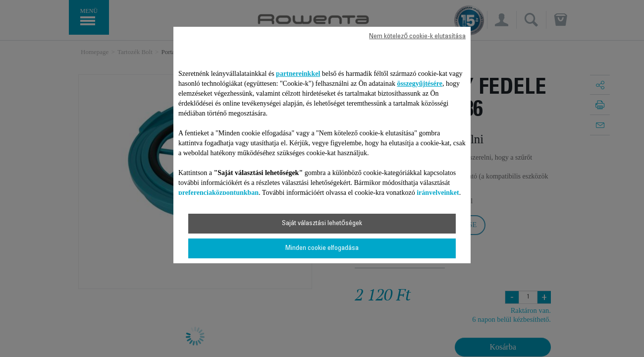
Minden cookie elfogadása (322, 248)
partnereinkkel (298, 74)
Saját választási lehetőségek (322, 224)
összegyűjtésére (420, 84)
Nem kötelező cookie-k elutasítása (417, 37)
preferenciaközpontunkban (218, 193)
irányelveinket (438, 193)
